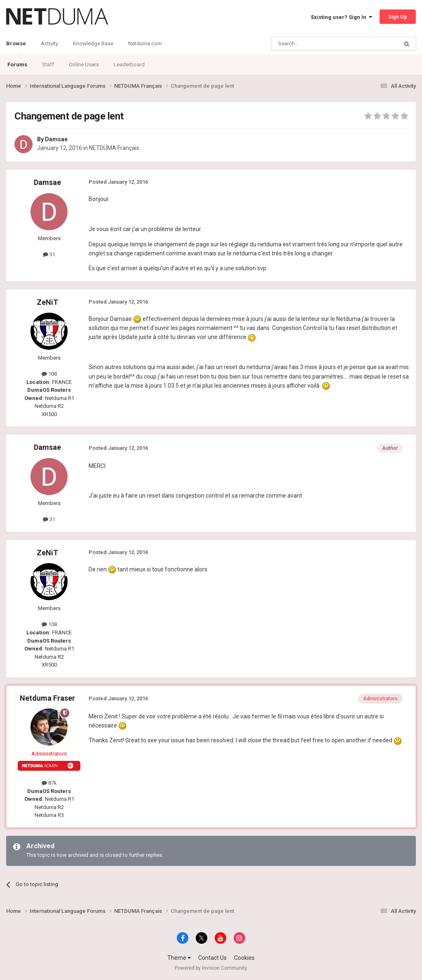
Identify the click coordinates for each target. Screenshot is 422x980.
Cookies (244, 958)
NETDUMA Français (114, 148)
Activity (49, 43)
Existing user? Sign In (342, 17)
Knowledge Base (93, 43)
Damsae (56, 139)
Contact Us (212, 958)
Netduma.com (145, 43)
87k (49, 783)
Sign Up (398, 17)
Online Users (84, 64)
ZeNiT (47, 302)
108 (49, 374)
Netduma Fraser (47, 698)
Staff (48, 64)
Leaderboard (129, 64)
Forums (17, 64)
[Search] (315, 44)
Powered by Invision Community (211, 968)
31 (49, 254)
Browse (16, 47)
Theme (179, 958)
